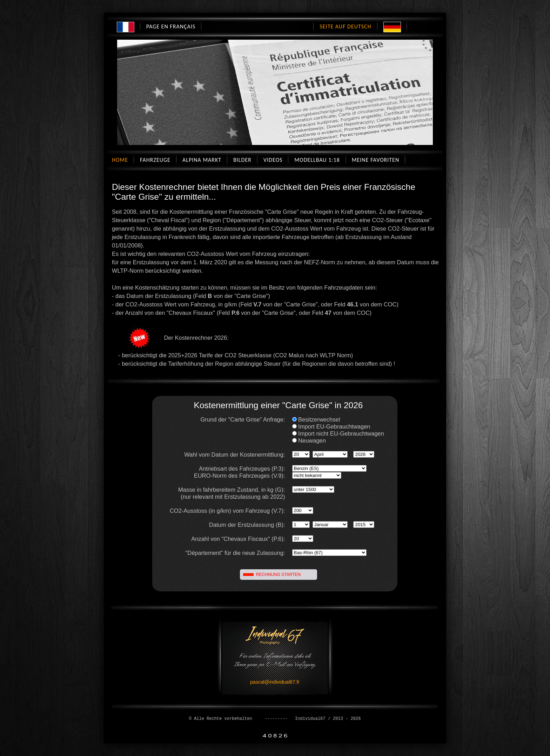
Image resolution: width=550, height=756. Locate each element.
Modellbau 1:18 (317, 160)
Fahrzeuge (155, 160)
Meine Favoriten (375, 160)
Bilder (242, 160)
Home (120, 160)
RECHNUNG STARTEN (279, 575)
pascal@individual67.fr (275, 682)
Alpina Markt (202, 160)
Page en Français (171, 26)
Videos (273, 160)
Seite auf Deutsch (345, 26)
